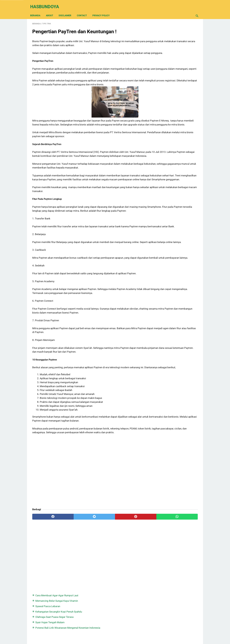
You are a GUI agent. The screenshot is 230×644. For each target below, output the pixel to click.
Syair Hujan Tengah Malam (171, 61)
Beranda (37, 11)
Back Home (115, 633)
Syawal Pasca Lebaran (169, 41)
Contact (84, 11)
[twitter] (74, 561)
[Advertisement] (88, 515)
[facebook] (46, 561)
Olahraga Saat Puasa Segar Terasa (176, 56)
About (52, 11)
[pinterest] (102, 561)
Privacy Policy (103, 11)
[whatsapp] (129, 561)
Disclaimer (67, 11)
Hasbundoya (47, 3)
